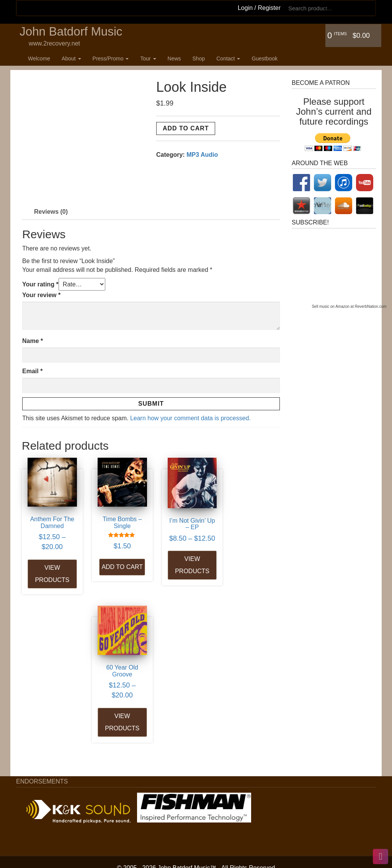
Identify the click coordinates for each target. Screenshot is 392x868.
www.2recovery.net (54, 44)
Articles (41, 798)
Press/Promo (111, 59)
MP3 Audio (202, 155)
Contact (228, 59)
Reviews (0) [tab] (51, 212)
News (174, 59)
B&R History (47, 772)
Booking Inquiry (52, 851)
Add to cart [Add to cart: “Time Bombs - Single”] (117, 569)
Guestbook (265, 59)
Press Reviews (51, 789)
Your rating (40, 284)
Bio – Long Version (56, 763)
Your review (41, 295)
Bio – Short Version (57, 755)
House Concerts (53, 816)
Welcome (39, 59)
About (71, 59)
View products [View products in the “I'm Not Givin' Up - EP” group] (184, 571)
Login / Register (259, 8)
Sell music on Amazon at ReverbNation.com (349, 306)
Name (33, 341)
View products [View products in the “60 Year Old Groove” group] (251, 570)
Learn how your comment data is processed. (190, 418)
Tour (148, 59)
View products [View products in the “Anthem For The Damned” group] (51, 570)
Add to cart (186, 128)
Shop (199, 59)
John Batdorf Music (72, 32)
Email (32, 371)
